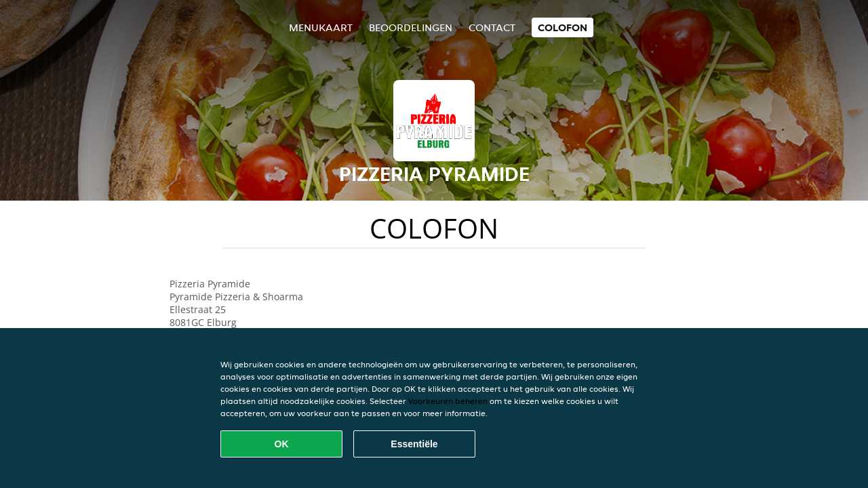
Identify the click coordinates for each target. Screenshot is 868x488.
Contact (492, 27)
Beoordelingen (411, 27)
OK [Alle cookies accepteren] (282, 444)
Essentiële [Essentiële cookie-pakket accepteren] (414, 444)
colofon (563, 27)
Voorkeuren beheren (448, 401)
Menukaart (321, 27)
